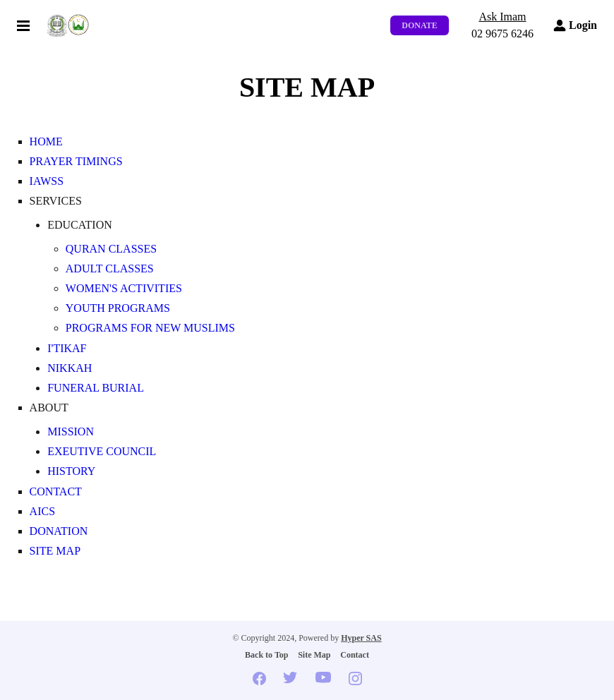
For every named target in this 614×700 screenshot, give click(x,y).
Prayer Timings (76, 161)
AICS (42, 511)
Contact (56, 491)
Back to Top (266, 655)
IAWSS (47, 181)
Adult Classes (110, 268)
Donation (59, 531)
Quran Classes (111, 249)
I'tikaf (67, 348)
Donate (419, 25)
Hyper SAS (361, 638)
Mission (71, 432)
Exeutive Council (102, 451)
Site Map (55, 551)
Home (46, 141)
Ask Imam (502, 17)
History (71, 471)
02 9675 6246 (502, 34)
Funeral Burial (96, 388)
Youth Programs (118, 308)
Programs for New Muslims (150, 328)
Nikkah (70, 368)
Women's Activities (124, 288)
